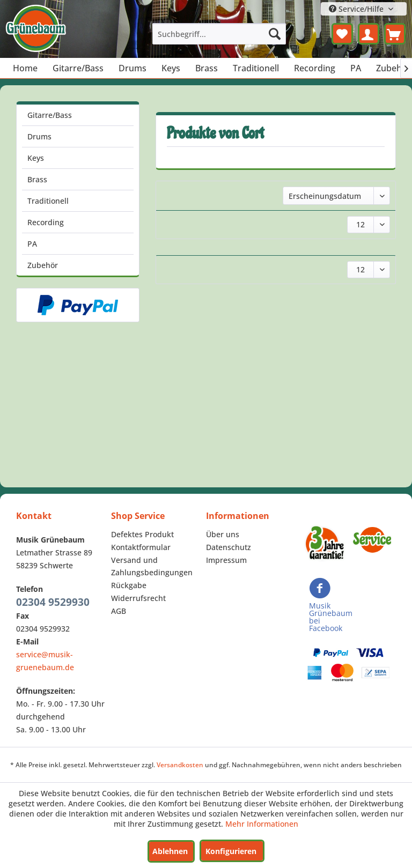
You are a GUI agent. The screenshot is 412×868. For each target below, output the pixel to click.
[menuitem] (219, 34)
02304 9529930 (53, 602)
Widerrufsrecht (138, 598)
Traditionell (48, 201)
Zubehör (43, 265)
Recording (46, 222)
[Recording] (315, 68)
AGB (119, 611)
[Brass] (207, 68)
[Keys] (171, 68)
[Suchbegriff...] (219, 34)
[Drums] (133, 68)
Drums (39, 136)
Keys (36, 158)
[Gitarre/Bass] (78, 68)
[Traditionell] (256, 68)
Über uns (223, 534)
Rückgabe (129, 585)
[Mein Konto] (369, 34)
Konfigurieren (231, 851)
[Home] (25, 68)
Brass (37, 179)
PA (32, 244)
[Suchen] (275, 34)
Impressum (226, 560)
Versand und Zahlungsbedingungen (152, 566)
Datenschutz (229, 547)
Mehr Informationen (262, 824)
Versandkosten (180, 765)
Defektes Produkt (142, 534)
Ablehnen (170, 851)
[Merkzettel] (342, 34)
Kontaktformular (141, 547)
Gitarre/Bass (50, 115)
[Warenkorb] (395, 34)
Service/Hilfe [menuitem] (357, 9)
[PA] (356, 68)
